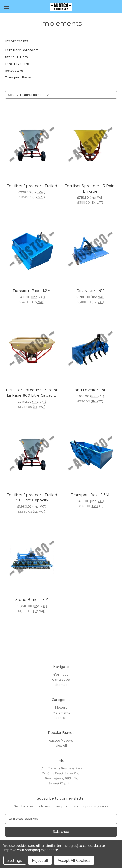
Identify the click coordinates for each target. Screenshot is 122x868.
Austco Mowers (61, 741)
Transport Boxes (18, 77)
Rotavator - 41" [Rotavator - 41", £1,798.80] (90, 291)
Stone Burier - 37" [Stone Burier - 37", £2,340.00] (32, 599)
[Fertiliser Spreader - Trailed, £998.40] (32, 146)
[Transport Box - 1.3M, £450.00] (90, 454)
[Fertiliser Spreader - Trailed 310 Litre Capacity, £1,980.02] (32, 454)
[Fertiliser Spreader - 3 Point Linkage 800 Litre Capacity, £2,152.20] (32, 350)
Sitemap (61, 685)
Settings (15, 860)
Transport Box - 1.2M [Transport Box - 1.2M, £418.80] (32, 291)
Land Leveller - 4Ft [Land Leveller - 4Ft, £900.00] (90, 390)
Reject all (40, 860)
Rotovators (14, 71)
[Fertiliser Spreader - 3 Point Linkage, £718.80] (90, 146)
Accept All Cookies (74, 860)
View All (61, 746)
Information (61, 675)
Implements (61, 713)
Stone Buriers (16, 57)
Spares (61, 718)
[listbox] (35, 95)
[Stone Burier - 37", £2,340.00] (32, 559)
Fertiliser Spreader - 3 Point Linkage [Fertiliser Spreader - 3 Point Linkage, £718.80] (90, 188)
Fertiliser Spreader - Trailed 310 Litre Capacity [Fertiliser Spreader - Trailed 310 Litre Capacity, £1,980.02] (32, 498)
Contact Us (61, 680)
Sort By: (13, 95)
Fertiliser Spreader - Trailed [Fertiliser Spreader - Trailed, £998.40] (32, 186)
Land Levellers (17, 64)
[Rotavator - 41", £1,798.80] (90, 250)
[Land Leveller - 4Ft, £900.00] (90, 350)
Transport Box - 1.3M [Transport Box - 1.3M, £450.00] (90, 495)
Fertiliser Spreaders (22, 50)
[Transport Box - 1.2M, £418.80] (32, 250)
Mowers (61, 708)
